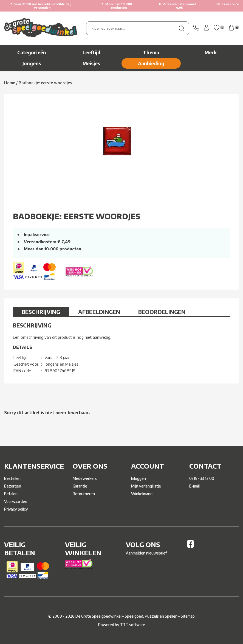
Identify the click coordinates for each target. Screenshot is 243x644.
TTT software (133, 625)
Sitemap (188, 616)
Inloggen (139, 478)
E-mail (194, 486)
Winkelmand (142, 494)
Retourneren (84, 494)
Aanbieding (151, 63)
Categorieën (32, 52)
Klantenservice (227, 4)
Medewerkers (85, 478)
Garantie (80, 486)
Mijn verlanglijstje (146, 486)
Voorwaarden (16, 501)
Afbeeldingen (99, 312)
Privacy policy (16, 509)
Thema (151, 52)
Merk (211, 52)
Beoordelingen (162, 312)
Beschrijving (41, 312)
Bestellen (12, 478)
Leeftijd (91, 52)
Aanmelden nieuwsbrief (146, 553)
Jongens (32, 63)
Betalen (11, 494)
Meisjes (91, 63)
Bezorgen (13, 486)
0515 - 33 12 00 (202, 478)
